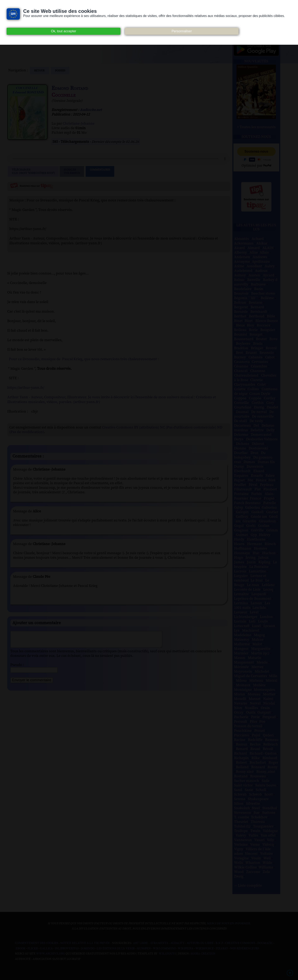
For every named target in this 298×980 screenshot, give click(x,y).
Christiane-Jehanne (79, 124)
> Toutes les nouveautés (256, 127)
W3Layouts (167, 954)
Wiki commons (164, 949)
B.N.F (219, 943)
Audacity (177, 943)
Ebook (20, 949)
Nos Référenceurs (245, 949)
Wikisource (205, 949)
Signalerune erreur (72, 171)
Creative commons (240, 943)
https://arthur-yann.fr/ (26, 388)
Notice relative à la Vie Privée (85, 943)
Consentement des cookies (37, 943)
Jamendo (88, 949)
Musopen (144, 949)
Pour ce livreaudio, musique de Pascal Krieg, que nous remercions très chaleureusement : (84, 359)
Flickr (33, 949)
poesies (60, 71)
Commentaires (100, 171)
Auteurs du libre (200, 943)
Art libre (141, 943)
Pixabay (222, 949)
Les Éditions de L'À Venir (116, 949)
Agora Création (203, 954)
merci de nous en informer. (229, 923)
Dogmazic (265, 943)
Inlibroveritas (67, 949)
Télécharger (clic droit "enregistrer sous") (33, 171)
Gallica (46, 949)
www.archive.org (51, 954)
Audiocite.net (91, 110)
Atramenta (159, 943)
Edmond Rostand (70, 88)
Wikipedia (186, 949)
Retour (40, 71)
